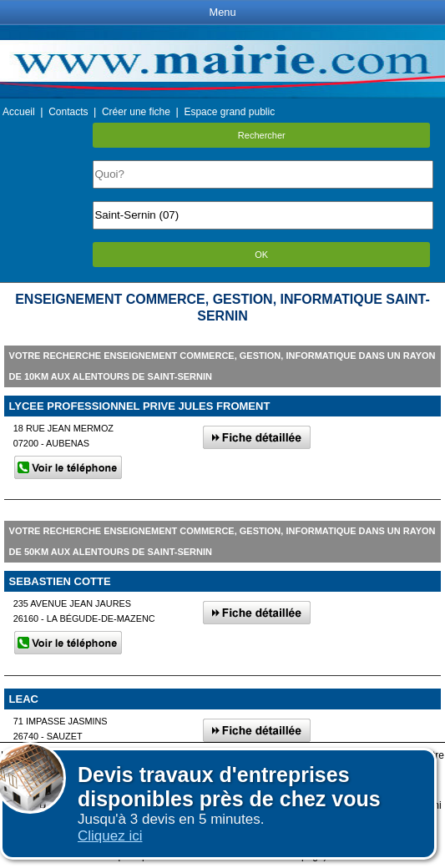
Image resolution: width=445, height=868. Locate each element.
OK (261, 255)
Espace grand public (229, 112)
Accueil (19, 112)
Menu (222, 12)
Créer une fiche (136, 112)
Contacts (68, 112)
